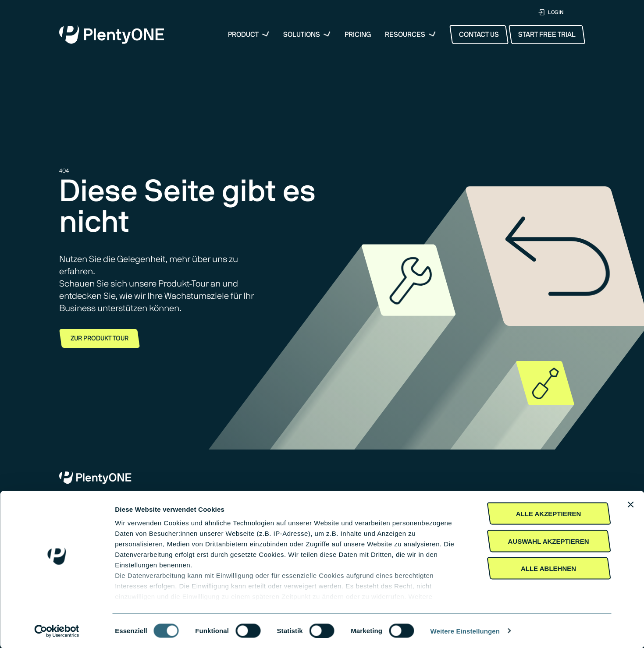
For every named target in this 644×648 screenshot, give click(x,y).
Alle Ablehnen (548, 568)
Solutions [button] (302, 35)
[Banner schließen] (630, 505)
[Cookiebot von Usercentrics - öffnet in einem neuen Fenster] (57, 631)
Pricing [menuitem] (358, 35)
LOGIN (551, 12)
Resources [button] (405, 35)
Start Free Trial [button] (547, 35)
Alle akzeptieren (549, 514)
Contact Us (479, 35)
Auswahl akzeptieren (548, 541)
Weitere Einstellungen (465, 631)
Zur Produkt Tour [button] (100, 338)
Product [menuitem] (243, 35)
